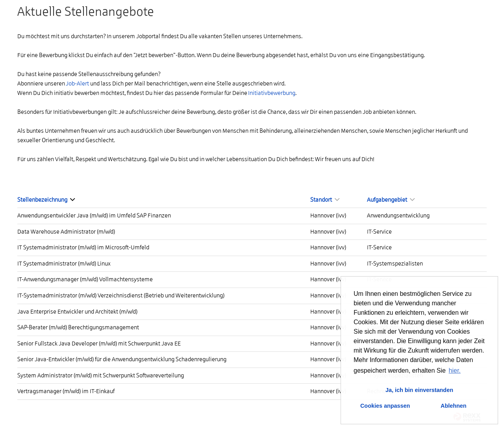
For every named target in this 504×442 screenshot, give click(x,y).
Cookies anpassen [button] (385, 406)
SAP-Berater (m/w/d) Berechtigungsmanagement (78, 327)
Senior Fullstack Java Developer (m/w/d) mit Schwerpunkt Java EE (99, 344)
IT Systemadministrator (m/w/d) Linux (64, 264)
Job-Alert (77, 84)
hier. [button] (455, 370)
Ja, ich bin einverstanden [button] (419, 390)
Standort (325, 200)
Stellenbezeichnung (46, 200)
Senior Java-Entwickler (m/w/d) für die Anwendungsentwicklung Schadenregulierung (122, 359)
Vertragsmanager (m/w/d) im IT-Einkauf (66, 391)
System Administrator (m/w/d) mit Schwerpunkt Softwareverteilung (101, 375)
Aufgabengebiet (391, 200)
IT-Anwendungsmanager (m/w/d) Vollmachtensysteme (85, 279)
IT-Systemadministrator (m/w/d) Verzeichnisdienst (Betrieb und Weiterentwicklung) (121, 295)
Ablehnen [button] (454, 406)
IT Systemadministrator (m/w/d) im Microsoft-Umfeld (83, 247)
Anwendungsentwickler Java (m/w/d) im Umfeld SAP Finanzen (94, 215)
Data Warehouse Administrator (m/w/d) (66, 232)
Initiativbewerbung (272, 93)
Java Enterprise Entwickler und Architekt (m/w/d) (77, 312)
